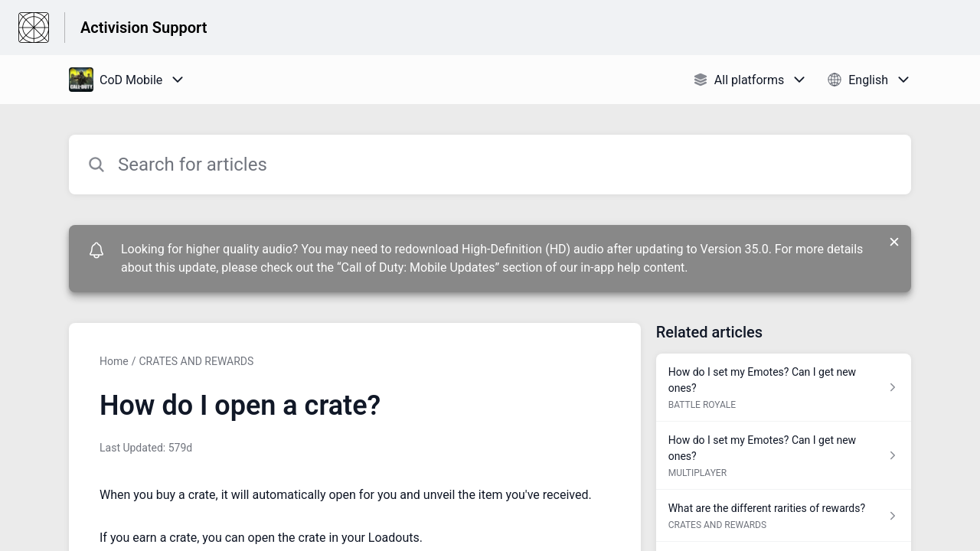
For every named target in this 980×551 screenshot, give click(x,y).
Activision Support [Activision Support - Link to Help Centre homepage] (144, 28)
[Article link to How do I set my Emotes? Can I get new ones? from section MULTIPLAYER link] (784, 456)
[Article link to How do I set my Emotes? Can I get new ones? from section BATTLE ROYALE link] (784, 388)
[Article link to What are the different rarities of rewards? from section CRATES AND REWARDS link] (784, 516)
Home (114, 361)
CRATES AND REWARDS (196, 361)
